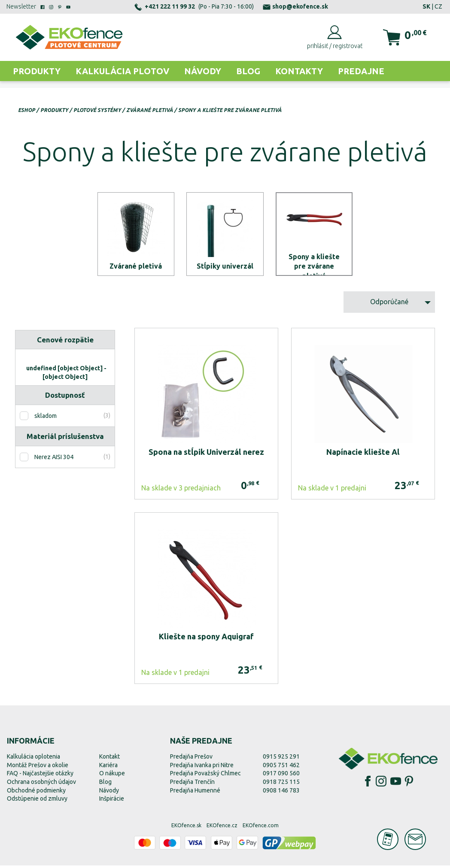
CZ (438, 6)
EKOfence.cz (222, 828)
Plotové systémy (97, 110)
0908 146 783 (281, 793)
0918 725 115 (281, 785)
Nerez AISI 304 (54, 460)
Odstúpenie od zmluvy (37, 801)
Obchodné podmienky (36, 793)
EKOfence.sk (186, 828)
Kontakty (299, 71)
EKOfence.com (261, 828)
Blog (248, 71)
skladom (46, 419)
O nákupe (112, 776)
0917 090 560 (281, 776)
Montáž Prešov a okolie (38, 768)
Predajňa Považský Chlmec (205, 776)
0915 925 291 (281, 759)
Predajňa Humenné (195, 793)
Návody (203, 71)
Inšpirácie (112, 801)
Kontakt (109, 759)
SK (426, 6)
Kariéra (108, 768)
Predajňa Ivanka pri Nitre (202, 768)
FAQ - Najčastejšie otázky (40, 776)
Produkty (37, 71)
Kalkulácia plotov (122, 71)
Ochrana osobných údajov (41, 785)
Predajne (361, 71)
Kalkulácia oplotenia (33, 759)
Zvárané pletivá (150, 110)
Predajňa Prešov (191, 759)
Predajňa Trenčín (192, 785)
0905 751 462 (281, 768)
